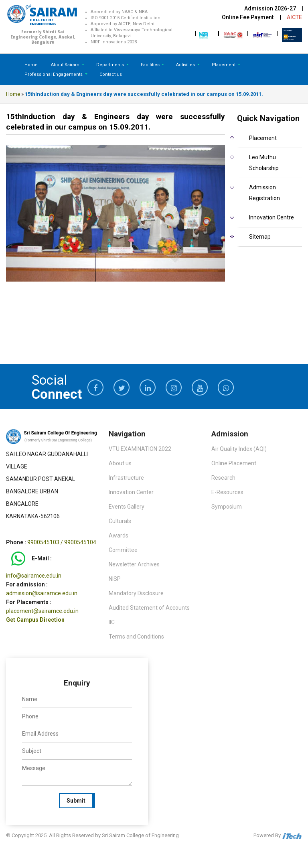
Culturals (120, 521)
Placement (224, 65)
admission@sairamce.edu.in (42, 593)
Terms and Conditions (136, 637)
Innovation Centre (272, 217)
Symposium (227, 507)
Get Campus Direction (35, 620)
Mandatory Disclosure (136, 593)
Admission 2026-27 (270, 8)
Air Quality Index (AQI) (239, 449)
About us (120, 463)
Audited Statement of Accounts (149, 608)
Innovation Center (131, 492)
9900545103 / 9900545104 (62, 542)
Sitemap (260, 237)
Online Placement (234, 463)
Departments (111, 65)
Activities (186, 65)
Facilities (151, 65)
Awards (119, 535)
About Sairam (65, 65)
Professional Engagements (54, 74)
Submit (76, 801)
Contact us (111, 74)
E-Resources (227, 492)
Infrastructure (126, 478)
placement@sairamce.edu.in (42, 611)
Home (31, 65)
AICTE (294, 17)
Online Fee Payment (248, 17)
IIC (112, 622)
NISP (115, 579)
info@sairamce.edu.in (34, 576)
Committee (123, 550)
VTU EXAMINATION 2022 (140, 449)
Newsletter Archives (134, 564)
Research (223, 478)
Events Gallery (127, 507)
